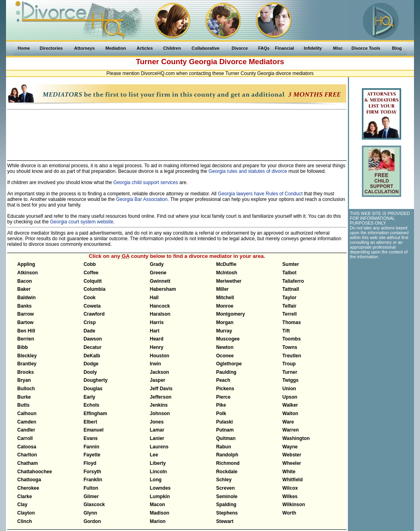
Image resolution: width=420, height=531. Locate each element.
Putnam (225, 430)
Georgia (203, 62)
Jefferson (161, 397)
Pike (221, 405)
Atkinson (27, 273)
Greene (158, 273)
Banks (24, 306)
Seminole (227, 497)
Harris (157, 322)
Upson (290, 397)
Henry (157, 347)
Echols (91, 405)
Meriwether (229, 281)
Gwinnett (160, 281)
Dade (89, 331)
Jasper (158, 380)
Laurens (159, 447)
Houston (160, 356)
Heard (157, 339)
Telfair (290, 306)
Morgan (225, 322)
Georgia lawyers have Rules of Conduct (260, 194)
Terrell (290, 314)
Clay (22, 505)
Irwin (155, 364)
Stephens (227, 513)
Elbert (90, 422)
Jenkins (159, 405)
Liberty (158, 463)
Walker (290, 405)
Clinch (25, 521)
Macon (157, 505)
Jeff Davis (161, 389)
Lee (154, 455)
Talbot (290, 273)
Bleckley (27, 356)
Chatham (27, 463)
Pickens (225, 389)
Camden (27, 422)
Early (89, 397)
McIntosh (227, 273)
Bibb (23, 347)
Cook (89, 298)
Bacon (25, 281)
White (289, 472)
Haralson (160, 314)
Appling (26, 264)
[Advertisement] (177, 132)
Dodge (91, 364)
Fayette (92, 455)
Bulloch (26, 389)
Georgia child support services (146, 182)
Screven (225, 488)
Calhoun (27, 413)
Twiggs (291, 380)
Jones (157, 422)
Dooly (90, 372)
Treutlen (292, 356)
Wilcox (290, 488)
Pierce (223, 397)
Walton (291, 413)
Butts (23, 405)
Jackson (160, 372)
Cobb (90, 264)
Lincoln (159, 472)
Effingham (95, 413)
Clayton (26, 513)
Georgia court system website (82, 222)
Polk (221, 413)
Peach (223, 380)
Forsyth (92, 472)
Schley (224, 480)
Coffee (91, 273)
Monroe (225, 306)
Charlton (27, 455)
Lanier (157, 438)
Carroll (25, 438)
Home (24, 48)
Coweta (92, 306)
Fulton (91, 488)
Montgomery (230, 314)
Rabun (223, 447)
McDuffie (226, 264)
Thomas (292, 322)
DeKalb (92, 356)
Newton (225, 347)
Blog (397, 48)
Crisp (90, 322)
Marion (158, 521)
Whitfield (293, 480)
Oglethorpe (229, 364)
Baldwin (26, 298)
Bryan (24, 380)
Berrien (26, 339)
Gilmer (91, 497)
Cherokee (28, 488)
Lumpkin (160, 497)
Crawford (94, 314)
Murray (224, 331)
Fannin (91, 447)
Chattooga (29, 480)
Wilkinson (294, 505)
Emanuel (93, 430)
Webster (292, 455)
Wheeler (292, 463)
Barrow (25, 314)
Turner (290, 372)
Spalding (226, 505)
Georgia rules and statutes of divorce (248, 171)
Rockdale (227, 472)
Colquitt (92, 281)
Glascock (94, 505)
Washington (296, 438)
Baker (24, 289)
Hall (154, 298)
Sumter (291, 264)
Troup (289, 364)
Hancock (160, 306)
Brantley (27, 364)
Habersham (163, 289)
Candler (26, 430)
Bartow (25, 322)
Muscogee (228, 339)
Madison (160, 513)
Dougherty (95, 380)
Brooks (25, 372)
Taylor (290, 298)
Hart (155, 331)
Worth (289, 513)
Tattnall (291, 289)
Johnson (160, 413)
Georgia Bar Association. (143, 199)
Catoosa (27, 447)
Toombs (292, 339)
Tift (286, 331)
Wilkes (290, 497)
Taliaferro (293, 281)
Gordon (92, 521)
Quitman (226, 438)
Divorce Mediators (252, 62)
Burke (24, 397)
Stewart (225, 521)
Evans (90, 438)
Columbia (94, 289)
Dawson (93, 339)
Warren (291, 430)
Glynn (90, 513)
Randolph (227, 455)
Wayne (290, 447)
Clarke (25, 497)
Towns (290, 347)
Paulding (226, 372)
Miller (222, 289)
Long (156, 480)
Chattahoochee (35, 472)
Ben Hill (26, 331)
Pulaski (224, 422)
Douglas (93, 389)
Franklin (93, 480)
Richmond (228, 463)
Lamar (157, 430)
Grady (157, 264)
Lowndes (160, 488)
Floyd (90, 463)
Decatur (92, 347)
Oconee (225, 356)
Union (289, 389)
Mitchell (225, 298)
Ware (288, 422)
